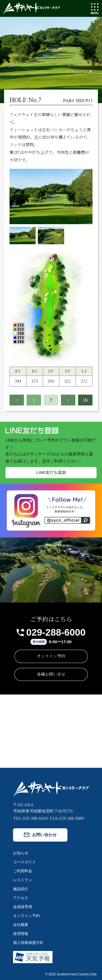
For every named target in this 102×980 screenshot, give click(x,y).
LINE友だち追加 (51, 472)
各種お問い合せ (51, 674)
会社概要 (21, 925)
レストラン (23, 880)
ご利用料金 (23, 871)
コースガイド (24, 862)
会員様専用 (23, 907)
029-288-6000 (56, 632)
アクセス (21, 898)
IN (85, 400)
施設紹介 (21, 889)
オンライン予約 (51, 656)
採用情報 (21, 934)
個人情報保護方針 (28, 943)
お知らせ (21, 853)
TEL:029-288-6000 (31, 818)
